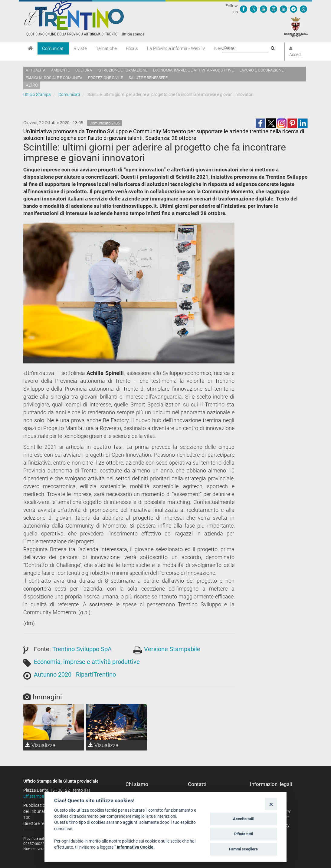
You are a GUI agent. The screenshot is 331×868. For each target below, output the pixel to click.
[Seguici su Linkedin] (283, 9)
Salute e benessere (148, 78)
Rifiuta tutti (244, 834)
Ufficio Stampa (37, 94)
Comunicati (53, 48)
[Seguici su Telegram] (293, 9)
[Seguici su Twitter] (254, 9)
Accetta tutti (244, 819)
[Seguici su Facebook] (244, 9)
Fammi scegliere (243, 849)
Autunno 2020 (53, 674)
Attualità (36, 70)
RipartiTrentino (96, 674)
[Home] (30, 48)
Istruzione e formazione (123, 70)
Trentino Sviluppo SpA (82, 649)
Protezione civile (105, 78)
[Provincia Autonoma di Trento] (296, 27)
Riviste (80, 48)
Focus (132, 48)
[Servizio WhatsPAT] (303, 9)
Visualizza (40, 745)
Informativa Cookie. (136, 847)
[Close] (271, 804)
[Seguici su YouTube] (264, 9)
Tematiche (106, 48)
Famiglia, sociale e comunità (54, 78)
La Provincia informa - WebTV (176, 48)
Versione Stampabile (172, 649)
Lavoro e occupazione (261, 70)
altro (32, 85)
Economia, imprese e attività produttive (193, 70)
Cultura (84, 70)
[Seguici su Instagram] (274, 9)
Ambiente (60, 70)
